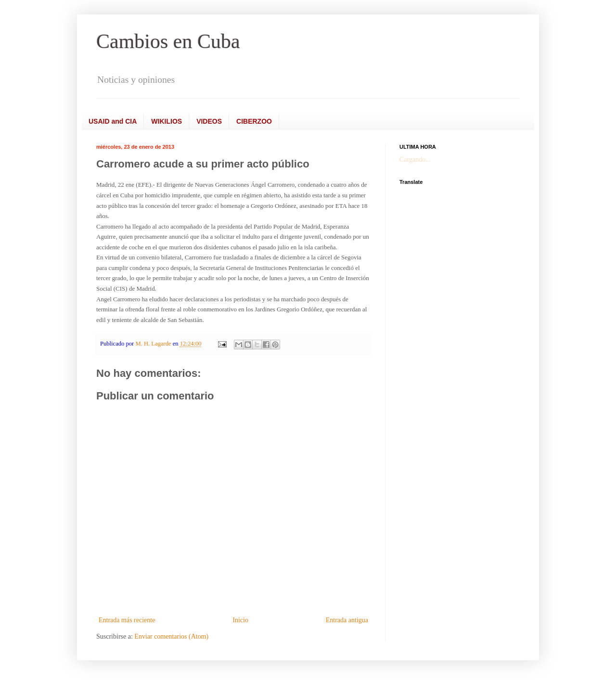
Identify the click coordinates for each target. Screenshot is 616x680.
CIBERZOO (254, 121)
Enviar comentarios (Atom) (171, 636)
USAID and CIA (113, 121)
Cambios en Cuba (168, 41)
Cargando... (415, 160)
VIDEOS (209, 121)
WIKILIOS (167, 121)
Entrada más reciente (127, 620)
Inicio (240, 620)
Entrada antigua (347, 620)
